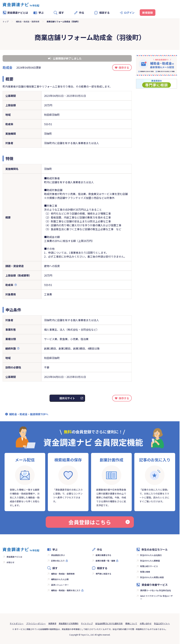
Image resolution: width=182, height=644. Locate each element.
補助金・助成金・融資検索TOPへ (29, 414)
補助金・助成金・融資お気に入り (66, 590)
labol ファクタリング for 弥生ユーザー (156, 597)
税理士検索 (145, 572)
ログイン (129, 13)
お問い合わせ (146, 623)
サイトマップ (87, 623)
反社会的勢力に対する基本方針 (109, 623)
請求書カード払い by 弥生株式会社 (156, 590)
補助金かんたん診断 (60, 579)
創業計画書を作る (103, 555)
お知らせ (10, 562)
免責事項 (52, 623)
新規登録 (148, 13)
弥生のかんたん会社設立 (151, 555)
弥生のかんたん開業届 (150, 561)
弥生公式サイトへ (162, 623)
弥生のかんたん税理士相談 (152, 577)
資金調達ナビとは (15, 13)
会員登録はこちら (99, 522)
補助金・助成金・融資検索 (28, 21)
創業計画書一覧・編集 (105, 561)
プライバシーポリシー (36, 623)
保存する (124, 67)
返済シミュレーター (60, 585)
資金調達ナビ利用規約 (69, 623)
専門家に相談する (103, 574)
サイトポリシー (17, 623)
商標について (131, 623)
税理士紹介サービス (149, 566)
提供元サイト (67, 398)
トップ (6, 21)
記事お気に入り (58, 561)
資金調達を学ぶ (58, 555)
